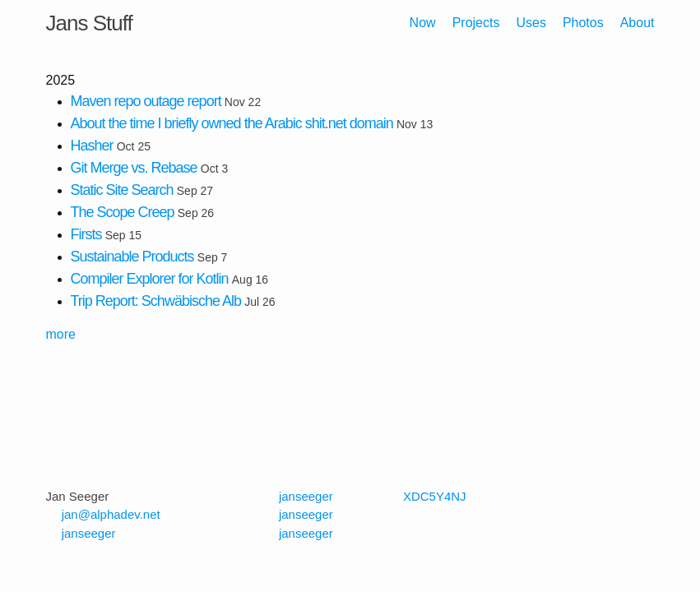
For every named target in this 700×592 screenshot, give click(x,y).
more (61, 334)
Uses (531, 23)
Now (423, 23)
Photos (583, 23)
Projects (476, 23)
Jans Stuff (89, 23)
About (637, 23)
